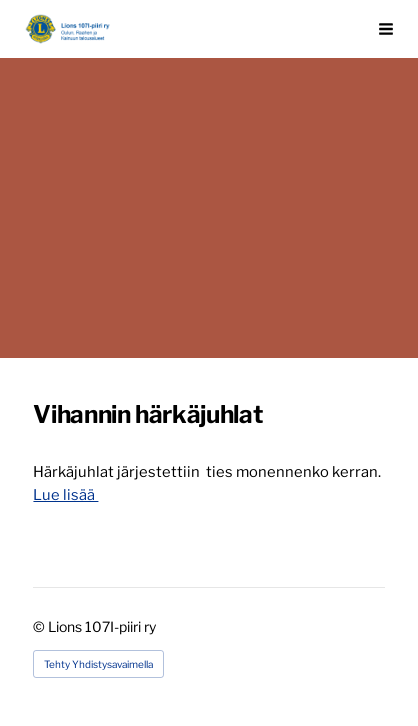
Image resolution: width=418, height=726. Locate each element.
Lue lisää (65, 495)
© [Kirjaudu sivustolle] (40, 626)
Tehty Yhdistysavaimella (98, 664)
